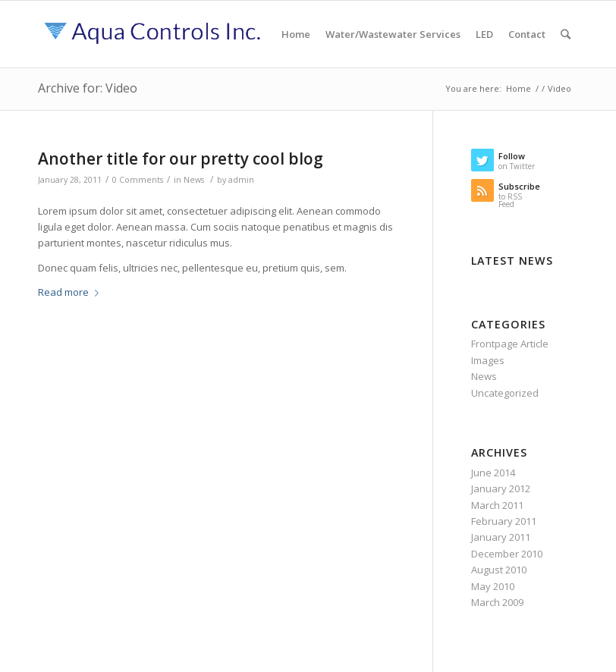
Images (488, 360)
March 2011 (497, 505)
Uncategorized (505, 393)
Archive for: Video (88, 88)
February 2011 (504, 521)
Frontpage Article (510, 344)
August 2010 (499, 570)
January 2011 (501, 537)
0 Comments (138, 180)
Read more (71, 292)
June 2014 (493, 473)
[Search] (566, 34)
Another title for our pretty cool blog (181, 159)
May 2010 (493, 586)
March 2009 (497, 602)
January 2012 (501, 488)
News (194, 180)
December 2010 (507, 554)
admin (241, 180)
